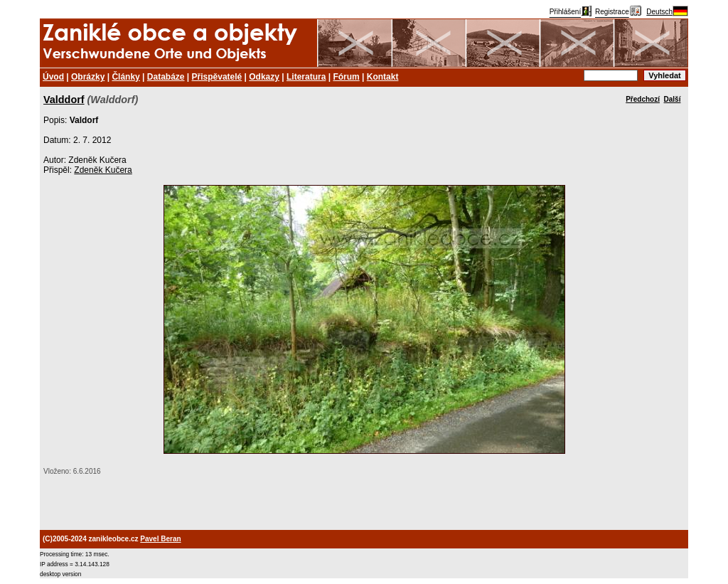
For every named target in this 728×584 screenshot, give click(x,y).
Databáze (166, 77)
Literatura (306, 77)
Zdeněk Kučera (103, 170)
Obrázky (88, 77)
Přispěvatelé (217, 77)
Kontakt (383, 77)
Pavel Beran (160, 539)
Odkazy (264, 77)
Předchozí (643, 99)
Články (125, 77)
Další (673, 99)
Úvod (53, 77)
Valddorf (64, 100)
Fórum (346, 77)
